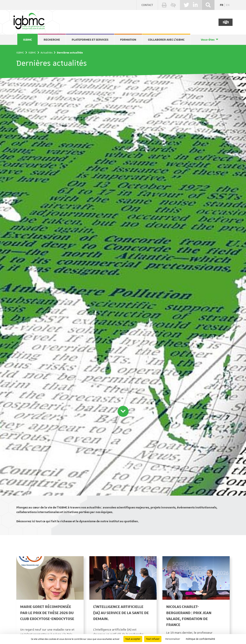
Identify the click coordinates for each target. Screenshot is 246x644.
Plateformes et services (90, 40)
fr (222, 5)
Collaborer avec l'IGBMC (166, 40)
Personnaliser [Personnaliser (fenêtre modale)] (173, 639)
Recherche (52, 40)
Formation (128, 40)
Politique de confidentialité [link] (200, 639)
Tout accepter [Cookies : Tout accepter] (133, 639)
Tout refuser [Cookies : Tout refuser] (153, 639)
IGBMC (27, 40)
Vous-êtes (208, 40)
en (228, 5)
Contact (147, 5)
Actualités (47, 53)
